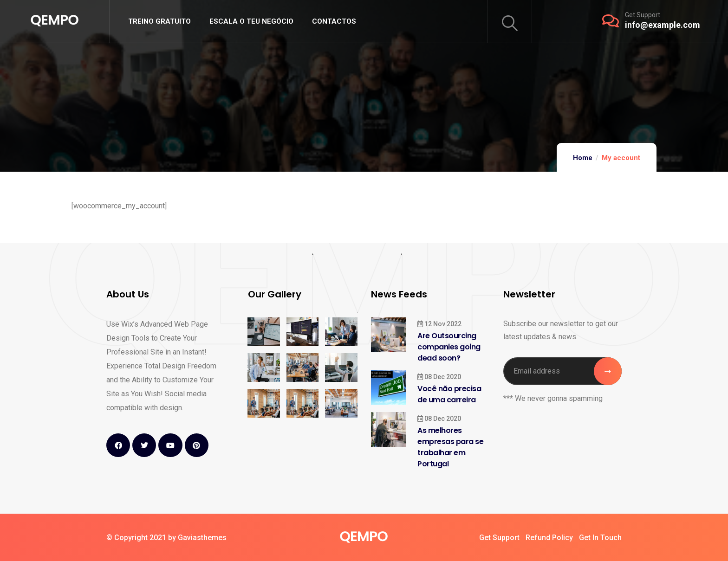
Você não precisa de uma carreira (449, 394)
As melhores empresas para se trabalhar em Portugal (450, 447)
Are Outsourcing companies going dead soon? (449, 347)
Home (583, 158)
